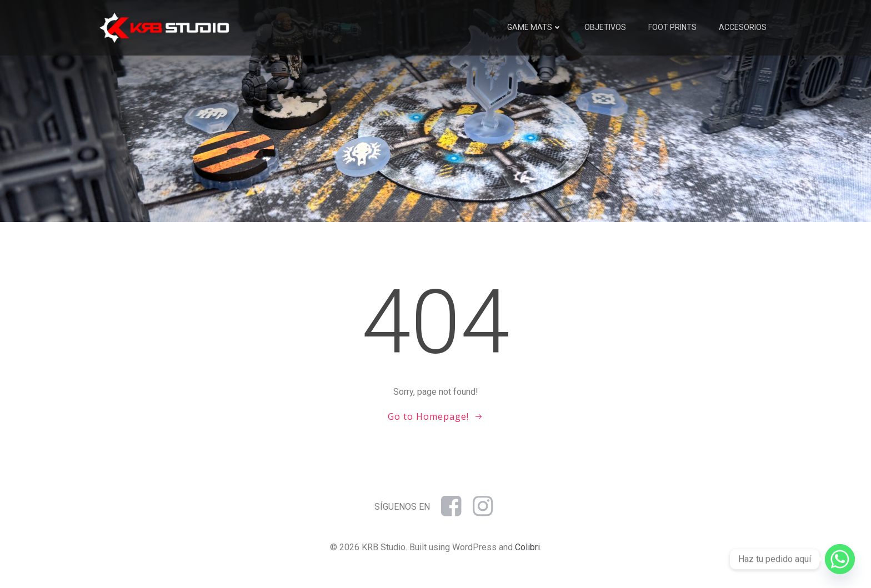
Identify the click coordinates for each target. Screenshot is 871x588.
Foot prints (672, 27)
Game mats (535, 27)
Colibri (527, 547)
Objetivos (605, 27)
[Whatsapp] (840, 559)
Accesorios (743, 27)
